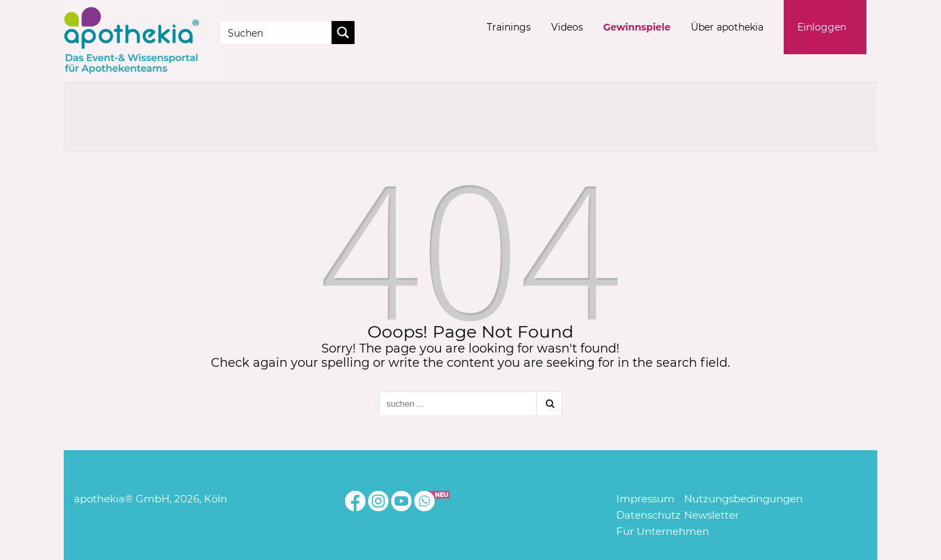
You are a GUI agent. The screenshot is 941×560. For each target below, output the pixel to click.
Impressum (645, 499)
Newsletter (712, 515)
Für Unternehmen (663, 531)
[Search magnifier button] (343, 33)
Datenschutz (648, 515)
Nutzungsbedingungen (743, 499)
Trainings (509, 27)
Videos (567, 27)
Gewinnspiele (637, 27)
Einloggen (822, 27)
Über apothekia (727, 27)
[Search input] (277, 33)
